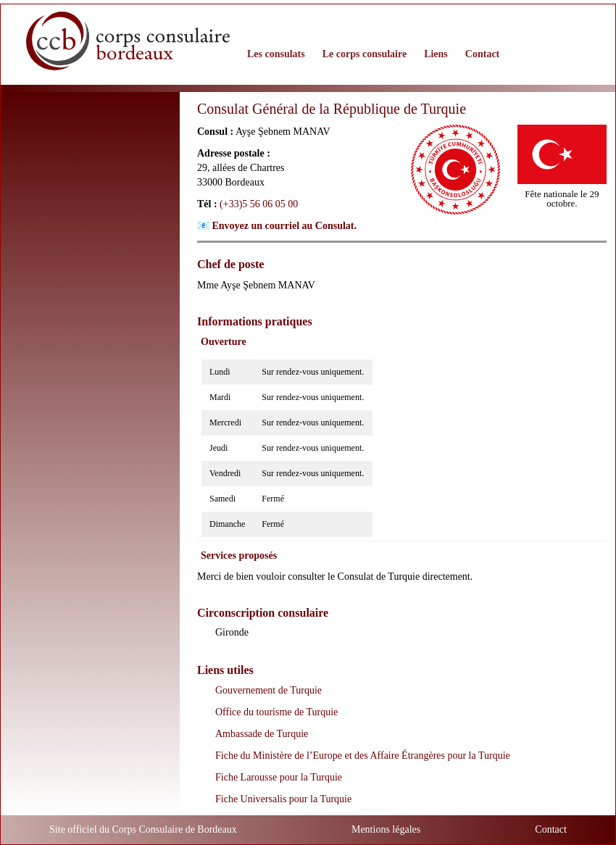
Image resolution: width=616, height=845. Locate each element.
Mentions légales (386, 829)
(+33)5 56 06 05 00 (259, 204)
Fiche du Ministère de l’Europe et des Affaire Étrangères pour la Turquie (363, 755)
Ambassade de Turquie (262, 734)
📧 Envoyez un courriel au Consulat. (277, 226)
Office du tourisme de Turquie (276, 712)
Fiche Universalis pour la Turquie (283, 799)
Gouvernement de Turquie (269, 690)
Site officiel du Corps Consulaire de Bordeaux (143, 829)
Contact (551, 829)
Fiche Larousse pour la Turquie (279, 777)
